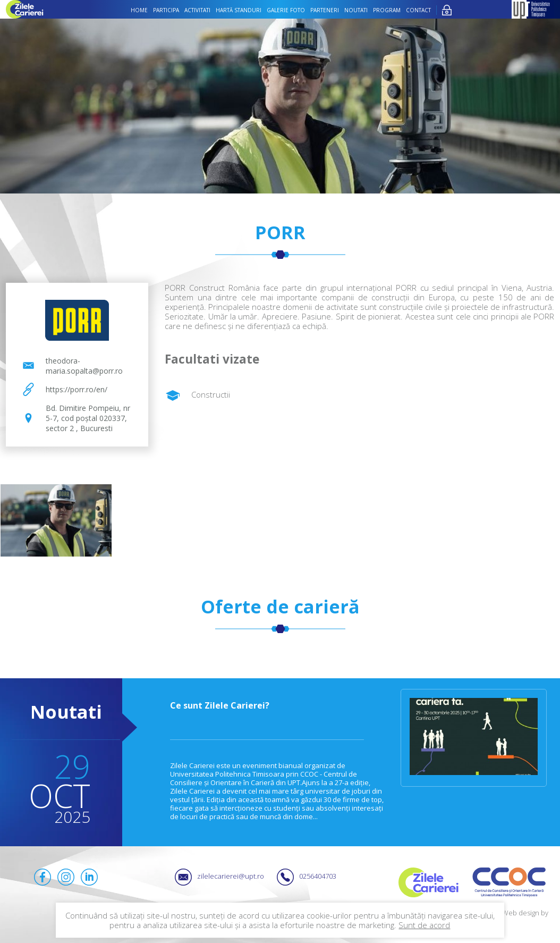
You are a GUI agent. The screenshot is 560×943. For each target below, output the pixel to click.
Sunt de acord (424, 925)
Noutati (356, 10)
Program (387, 10)
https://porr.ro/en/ (77, 389)
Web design (521, 913)
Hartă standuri (239, 10)
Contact (418, 10)
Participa (166, 10)
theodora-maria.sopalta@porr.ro (84, 366)
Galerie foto (286, 10)
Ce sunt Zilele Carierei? (220, 705)
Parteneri (325, 10)
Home (139, 10)
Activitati (197, 10)
